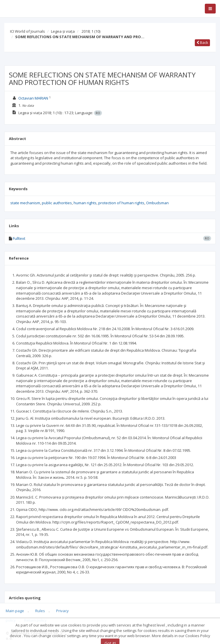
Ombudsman (157, 203)
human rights (85, 203)
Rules (40, 611)
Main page (15, 611)
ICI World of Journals (27, 31)
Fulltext (19, 238)
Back (202, 42)
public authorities (57, 203)
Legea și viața (63, 31)
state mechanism (25, 203)
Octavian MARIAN (33, 98)
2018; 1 (91, 31)
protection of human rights (121, 203)
